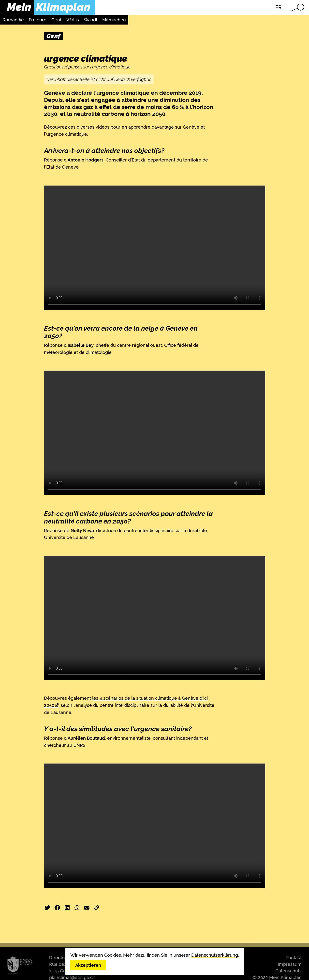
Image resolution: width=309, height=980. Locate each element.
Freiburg (38, 20)
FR (278, 7)
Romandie (13, 20)
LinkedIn (67, 908)
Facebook (57, 908)
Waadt (91, 20)
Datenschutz (288, 971)
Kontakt (294, 958)
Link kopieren (97, 908)
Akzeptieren (88, 965)
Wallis (73, 20)
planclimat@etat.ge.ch (72, 977)
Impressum (290, 964)
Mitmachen (114, 20)
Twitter (47, 908)
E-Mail (87, 908)
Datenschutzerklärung (215, 955)
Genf (56, 20)
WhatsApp (77, 908)
